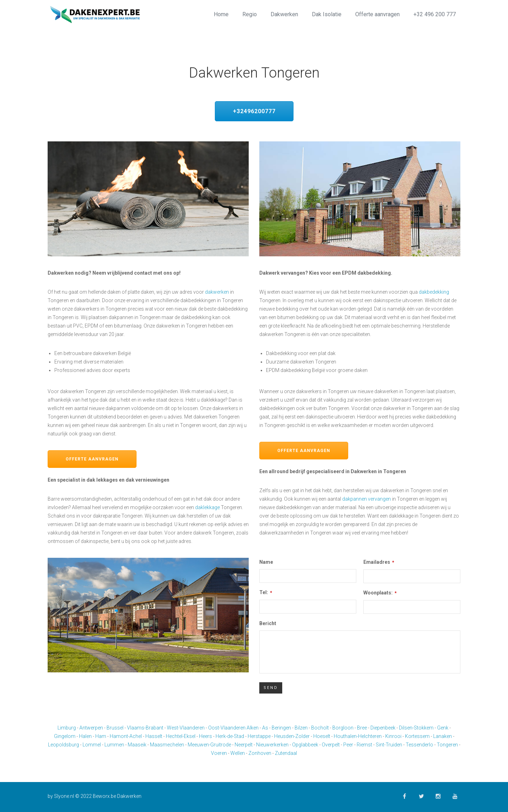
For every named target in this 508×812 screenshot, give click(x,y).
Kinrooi (393, 736)
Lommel (92, 745)
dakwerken (217, 292)
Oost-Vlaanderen (227, 728)
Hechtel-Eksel (181, 736)
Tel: (266, 592)
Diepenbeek (383, 728)
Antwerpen (91, 728)
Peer (348, 745)
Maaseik (137, 745)
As (265, 728)
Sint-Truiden (389, 745)
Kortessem (417, 736)
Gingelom (65, 736)
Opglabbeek (305, 745)
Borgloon (343, 728)
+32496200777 (254, 111)
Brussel (115, 728)
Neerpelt (244, 745)
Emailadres (379, 562)
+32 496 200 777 (435, 14)
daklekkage (207, 507)
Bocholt (320, 728)
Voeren (219, 753)
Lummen (114, 745)
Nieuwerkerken (272, 745)
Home (221, 14)
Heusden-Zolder (292, 736)
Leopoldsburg (64, 745)
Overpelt (331, 745)
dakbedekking (434, 292)
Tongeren (447, 745)
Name (266, 562)
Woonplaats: (380, 593)
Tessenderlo (419, 745)
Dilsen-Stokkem (416, 728)
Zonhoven (260, 753)
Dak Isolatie (327, 14)
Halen (85, 736)
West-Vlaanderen (186, 728)
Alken (253, 728)
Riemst (364, 745)
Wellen (238, 753)
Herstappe (259, 736)
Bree (362, 728)
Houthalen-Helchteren (358, 736)
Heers (205, 736)
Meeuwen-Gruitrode (209, 745)
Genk (443, 728)
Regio (250, 14)
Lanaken (443, 736)
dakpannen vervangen (367, 499)
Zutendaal (286, 753)
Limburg (67, 728)
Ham (101, 736)
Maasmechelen (167, 745)
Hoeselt (322, 736)
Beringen (281, 728)
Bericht (268, 623)
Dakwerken (284, 14)
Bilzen (301, 728)
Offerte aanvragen (377, 14)
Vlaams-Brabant (145, 728)
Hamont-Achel (126, 736)
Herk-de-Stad (230, 736)
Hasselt (154, 736)
